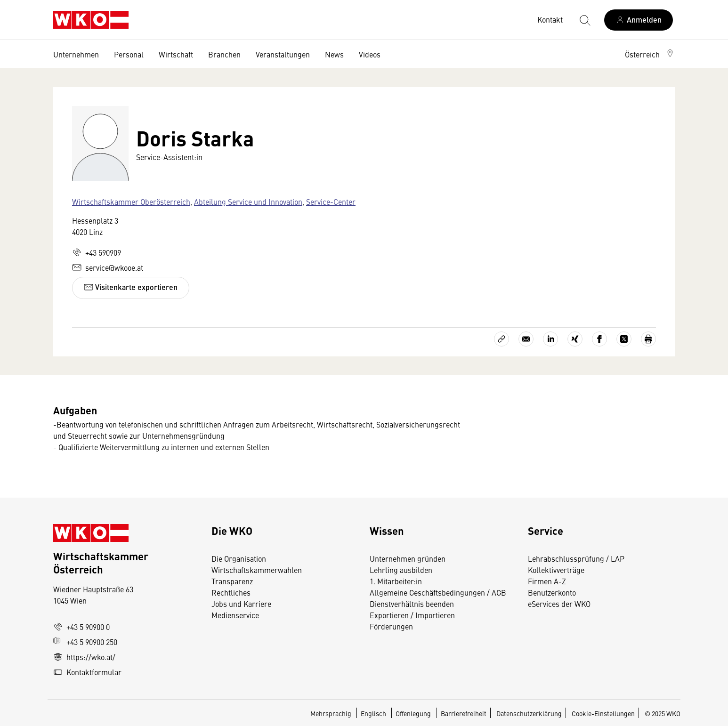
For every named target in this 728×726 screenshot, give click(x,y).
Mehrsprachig (332, 713)
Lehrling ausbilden (401, 570)
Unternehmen (76, 54)
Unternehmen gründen (408, 558)
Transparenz (232, 581)
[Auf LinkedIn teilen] (550, 339)
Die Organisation (239, 558)
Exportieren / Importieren (412, 615)
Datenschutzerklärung (529, 713)
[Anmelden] (639, 20)
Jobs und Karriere (241, 604)
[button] (650, 54)
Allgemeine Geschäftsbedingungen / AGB (438, 592)
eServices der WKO (559, 604)
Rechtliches (231, 592)
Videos (370, 54)
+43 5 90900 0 (81, 627)
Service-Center (331, 202)
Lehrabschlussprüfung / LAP (576, 558)
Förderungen (391, 626)
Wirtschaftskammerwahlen (257, 570)
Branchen (224, 54)
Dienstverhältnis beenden (412, 604)
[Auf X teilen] (624, 339)
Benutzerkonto (552, 592)
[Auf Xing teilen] (575, 339)
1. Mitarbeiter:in (396, 581)
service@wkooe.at (108, 267)
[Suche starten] (584, 20)
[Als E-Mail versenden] (526, 339)
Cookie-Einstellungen (603, 713)
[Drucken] (648, 339)
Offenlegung (413, 713)
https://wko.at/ (84, 657)
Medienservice (235, 615)
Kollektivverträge (556, 570)
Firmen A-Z (547, 581)
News (334, 54)
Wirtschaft (176, 54)
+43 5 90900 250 (85, 642)
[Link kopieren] (502, 339)
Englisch (374, 713)
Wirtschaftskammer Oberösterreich (131, 202)
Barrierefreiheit (464, 713)
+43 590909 (97, 252)
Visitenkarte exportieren (131, 287)
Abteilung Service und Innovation (248, 202)
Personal (129, 54)
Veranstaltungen (283, 54)
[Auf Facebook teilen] (599, 339)
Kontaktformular (87, 672)
